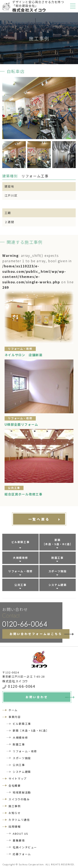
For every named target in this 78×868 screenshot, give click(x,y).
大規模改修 (20, 558)
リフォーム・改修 (20, 571)
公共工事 (20, 585)
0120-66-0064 (22, 686)
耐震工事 (57, 558)
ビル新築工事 (21, 542)
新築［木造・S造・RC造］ (58, 542)
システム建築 (58, 585)
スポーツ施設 (58, 571)
